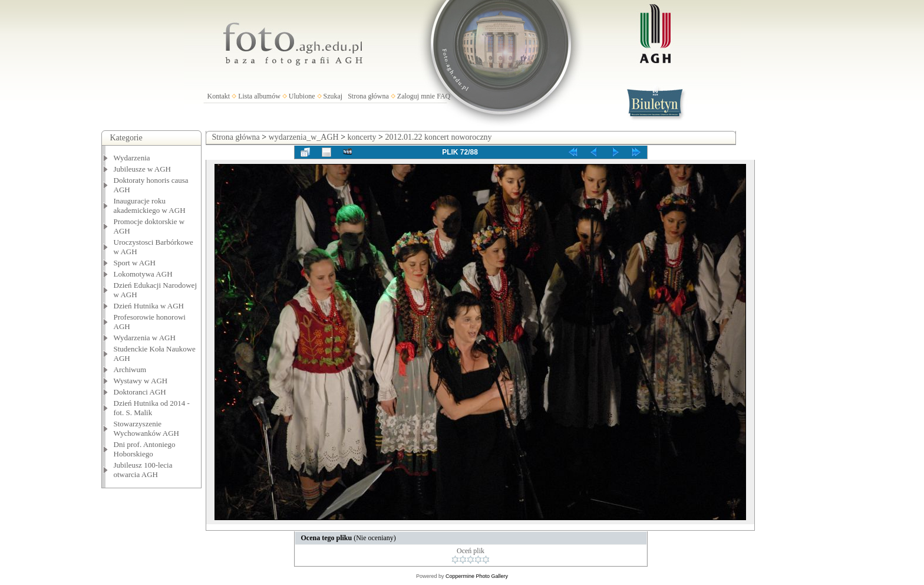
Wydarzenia (132, 158)
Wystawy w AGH (141, 381)
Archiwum (130, 369)
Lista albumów (259, 96)
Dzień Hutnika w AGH (149, 306)
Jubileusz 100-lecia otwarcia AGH (143, 470)
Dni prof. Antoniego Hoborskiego (145, 449)
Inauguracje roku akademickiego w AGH (150, 206)
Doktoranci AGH (140, 392)
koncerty (362, 137)
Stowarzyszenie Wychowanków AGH (147, 428)
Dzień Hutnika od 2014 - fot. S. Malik (152, 408)
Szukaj (333, 96)
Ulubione (302, 96)
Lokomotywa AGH (143, 274)
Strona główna (368, 96)
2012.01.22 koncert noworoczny (438, 137)
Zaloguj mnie (416, 96)
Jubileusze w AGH (143, 169)
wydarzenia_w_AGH (304, 137)
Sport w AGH (135, 263)
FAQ (443, 96)
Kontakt (219, 96)
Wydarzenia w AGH (145, 338)
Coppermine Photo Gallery (477, 576)
